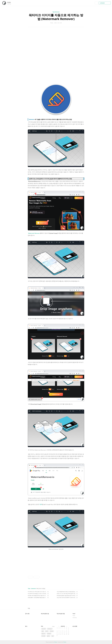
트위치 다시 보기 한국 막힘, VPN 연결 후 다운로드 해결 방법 (66, 594)
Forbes (10, 2)
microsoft (44, 629)
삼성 (53, 636)
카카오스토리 (80, 603)
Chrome (52, 631)
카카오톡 (43, 636)
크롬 (43, 631)
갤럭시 (48, 636)
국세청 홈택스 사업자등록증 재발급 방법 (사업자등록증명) (37, 598)
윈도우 (47, 631)
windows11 (50, 629)
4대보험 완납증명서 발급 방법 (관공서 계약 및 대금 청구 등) (66, 596)
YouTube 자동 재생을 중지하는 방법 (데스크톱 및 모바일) (37, 596)
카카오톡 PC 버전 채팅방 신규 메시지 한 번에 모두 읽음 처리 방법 (37, 594)
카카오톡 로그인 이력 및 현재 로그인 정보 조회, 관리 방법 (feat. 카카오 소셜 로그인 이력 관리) (37, 592)
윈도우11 (44, 634)
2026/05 (63, 626)
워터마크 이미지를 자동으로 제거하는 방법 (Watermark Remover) (56, 17)
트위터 (83, 603)
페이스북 (78, 603)
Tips (29, 589)
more (53, 626)
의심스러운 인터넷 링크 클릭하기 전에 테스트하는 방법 (66, 598)
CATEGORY (105, 3)
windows (49, 634)
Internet (34, 589)
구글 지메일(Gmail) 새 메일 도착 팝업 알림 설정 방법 (66, 592)
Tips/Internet (56, 12)
